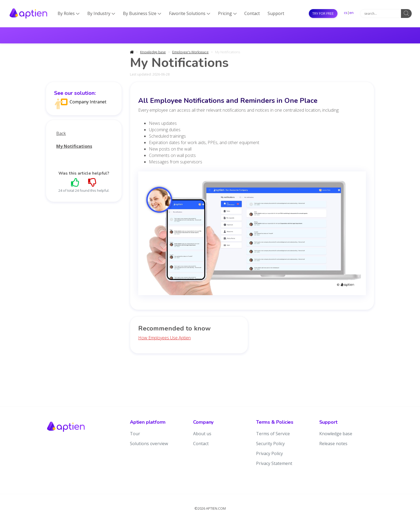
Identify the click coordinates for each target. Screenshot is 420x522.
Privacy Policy (269, 453)
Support (276, 13)
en (351, 13)
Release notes (333, 444)
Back (61, 133)
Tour (135, 434)
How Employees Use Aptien (164, 338)
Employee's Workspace (190, 52)
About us (202, 434)
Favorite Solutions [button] (190, 13)
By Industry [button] (101, 13)
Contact (252, 13)
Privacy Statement (274, 463)
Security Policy (270, 444)
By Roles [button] (69, 13)
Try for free (323, 13)
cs (346, 13)
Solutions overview (149, 444)
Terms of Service (273, 434)
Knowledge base (153, 52)
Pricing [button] (227, 13)
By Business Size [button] (142, 13)
